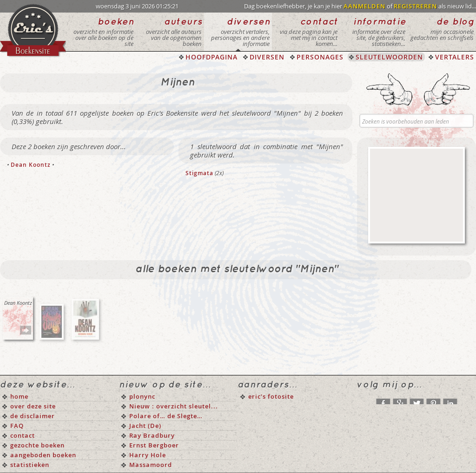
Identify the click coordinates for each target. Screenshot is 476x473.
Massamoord (151, 465)
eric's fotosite (271, 396)
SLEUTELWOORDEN (389, 57)
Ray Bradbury (152, 435)
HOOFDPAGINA (212, 57)
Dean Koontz (31, 165)
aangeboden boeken (43, 455)
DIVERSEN (267, 57)
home (19, 396)
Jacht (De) (145, 426)
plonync (142, 396)
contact (23, 435)
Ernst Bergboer (154, 445)
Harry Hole (148, 455)
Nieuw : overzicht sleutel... (174, 406)
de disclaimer (33, 416)
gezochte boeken (37, 445)
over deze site (33, 406)
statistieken (30, 465)
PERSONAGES (320, 57)
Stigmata (199, 173)
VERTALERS (455, 57)
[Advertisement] (416, 195)
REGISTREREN (415, 6)
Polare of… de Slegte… (166, 416)
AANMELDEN (364, 6)
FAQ (17, 426)
